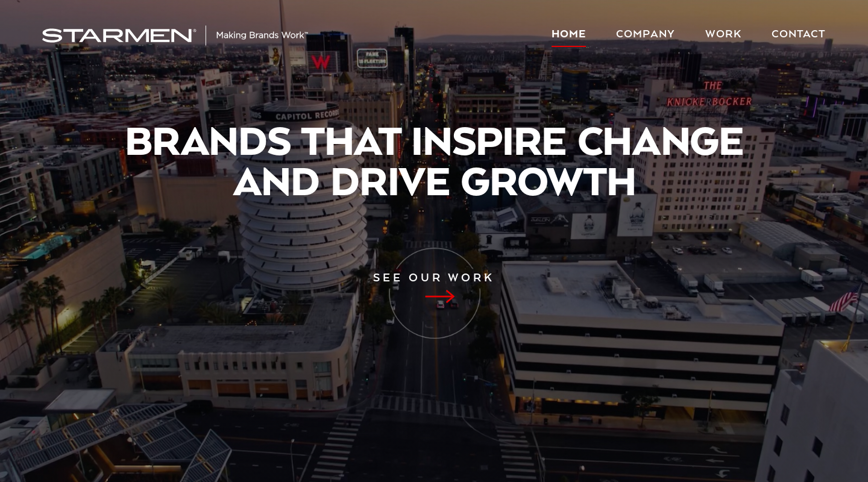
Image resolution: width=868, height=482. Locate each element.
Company (646, 35)
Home (569, 35)
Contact (799, 35)
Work (723, 35)
